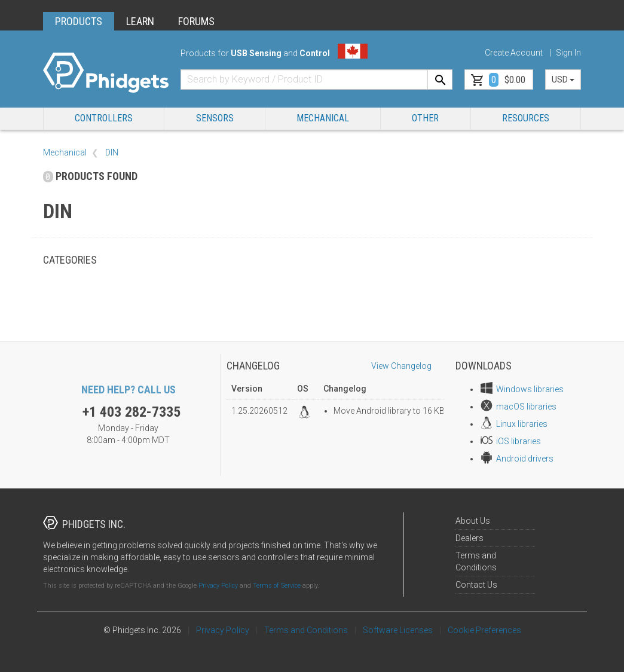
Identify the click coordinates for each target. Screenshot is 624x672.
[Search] (440, 80)
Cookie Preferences (484, 630)
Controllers (104, 118)
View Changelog (401, 366)
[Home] (106, 73)
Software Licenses (398, 630)
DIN (112, 152)
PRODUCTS (79, 21)
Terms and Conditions (306, 630)
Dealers (469, 538)
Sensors (215, 118)
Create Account (514, 53)
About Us (473, 521)
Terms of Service (277, 586)
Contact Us (476, 585)
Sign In (568, 53)
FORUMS (196, 21)
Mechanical (323, 118)
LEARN (140, 21)
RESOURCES (526, 118)
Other (425, 118)
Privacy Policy (218, 586)
